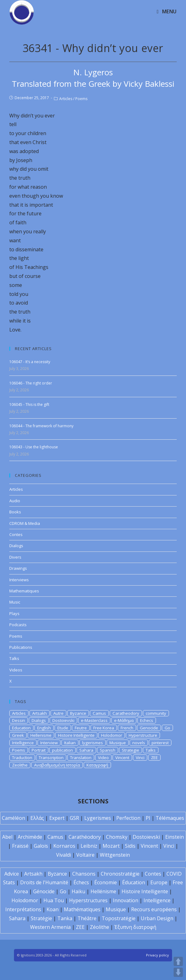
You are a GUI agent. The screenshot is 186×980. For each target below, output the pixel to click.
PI (148, 818)
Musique (118, 743)
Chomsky (117, 837)
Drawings (18, 568)
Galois (41, 846)
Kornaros (64, 846)
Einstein (175, 837)
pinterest (160, 743)
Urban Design (157, 918)
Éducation (134, 882)
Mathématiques (82, 909)
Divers (15, 557)
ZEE (154, 758)
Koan (53, 909)
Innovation (126, 900)
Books (15, 512)
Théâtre (87, 918)
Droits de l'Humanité (44, 882)
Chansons (84, 874)
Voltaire (85, 855)
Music (15, 602)
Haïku (78, 891)
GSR (74, 818)
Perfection (128, 818)
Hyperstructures (88, 900)
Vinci (140, 758)
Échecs (81, 882)
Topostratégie (119, 918)
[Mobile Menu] (167, 11)
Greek (18, 735)
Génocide (44, 891)
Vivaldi (64, 855)
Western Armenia (50, 927)
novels (139, 743)
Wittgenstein (115, 855)
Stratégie (41, 918)
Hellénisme (103, 891)
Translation (81, 758)
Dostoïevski (146, 837)
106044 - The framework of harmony (41, 426)
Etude (63, 728)
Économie (106, 882)
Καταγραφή (97, 765)
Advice (12, 874)
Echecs (147, 720)
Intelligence (23, 743)
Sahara (86, 750)
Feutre (81, 728)
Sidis (130, 846)
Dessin (19, 720)
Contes (16, 534)
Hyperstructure (143, 735)
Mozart (111, 846)
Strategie (131, 750)
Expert (57, 818)
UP (178, 961)
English (44, 728)
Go (167, 728)
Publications (21, 647)
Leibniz (89, 846)
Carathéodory (85, 837)
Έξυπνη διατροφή (135, 927)
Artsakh (40, 713)
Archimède (30, 837)
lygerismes (93, 743)
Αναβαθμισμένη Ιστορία (57, 765)
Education (21, 728)
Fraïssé (20, 846)
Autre (58, 713)
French (127, 728)
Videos (16, 670)
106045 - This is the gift (29, 404)
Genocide (149, 728)
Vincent (122, 758)
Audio (15, 501)
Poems (81, 99)
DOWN (178, 972)
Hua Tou (54, 900)
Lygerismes (98, 818)
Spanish (108, 750)
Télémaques (170, 818)
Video (103, 758)
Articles (66, 99)
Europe (159, 882)
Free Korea (104, 728)
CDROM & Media (25, 523)
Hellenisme (41, 735)
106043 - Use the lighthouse (34, 447)
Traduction (22, 758)
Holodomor (112, 735)
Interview (49, 743)
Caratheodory (126, 713)
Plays (14, 613)
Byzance (78, 713)
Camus (99, 713)
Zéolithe (100, 927)
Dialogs (16, 546)
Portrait (39, 750)
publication (62, 750)
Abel (7, 837)
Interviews (19, 580)
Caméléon (13, 818)
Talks (14, 658)
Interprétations (23, 909)
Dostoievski (63, 720)
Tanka (65, 918)
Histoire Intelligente (76, 735)
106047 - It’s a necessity (30, 362)
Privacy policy (157, 955)
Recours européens (154, 909)
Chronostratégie (120, 874)
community (156, 713)
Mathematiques (24, 591)
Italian (70, 743)
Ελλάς (37, 818)
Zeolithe (20, 765)
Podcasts (18, 625)
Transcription (51, 758)
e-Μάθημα (124, 720)
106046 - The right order (31, 383)
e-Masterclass (94, 720)
